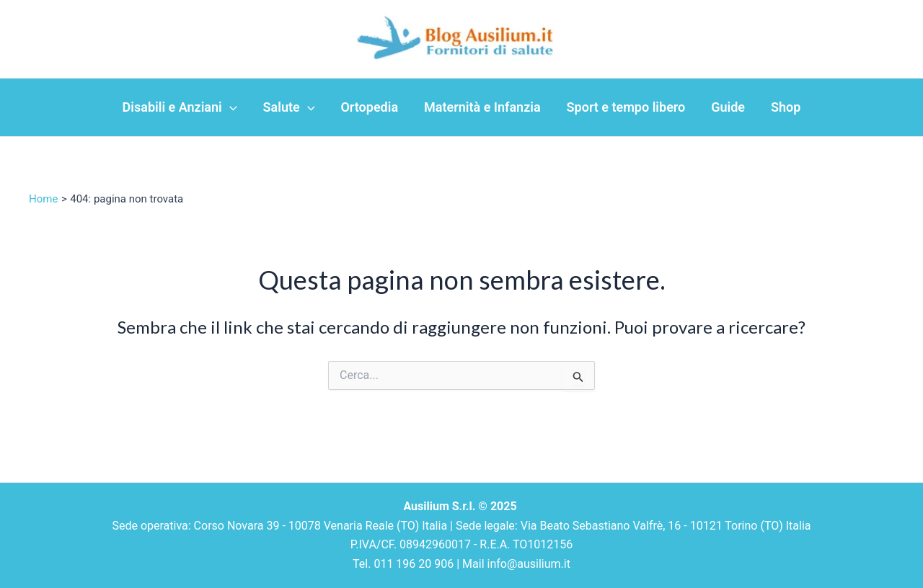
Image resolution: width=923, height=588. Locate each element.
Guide (728, 107)
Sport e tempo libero (626, 107)
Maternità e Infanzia (482, 107)
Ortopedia (369, 107)
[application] (230, 107)
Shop (786, 107)
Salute (289, 107)
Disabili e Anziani (180, 107)
